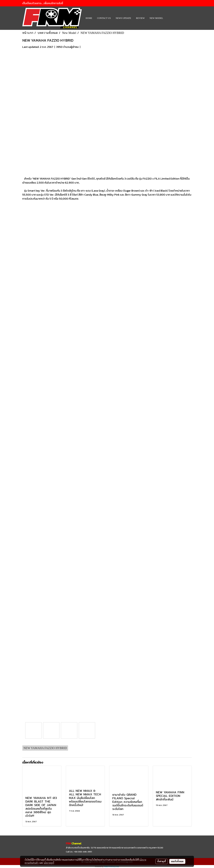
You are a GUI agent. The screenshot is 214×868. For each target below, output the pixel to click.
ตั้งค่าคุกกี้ (162, 861)
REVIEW (140, 18)
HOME (89, 18)
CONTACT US (104, 18)
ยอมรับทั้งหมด (177, 861)
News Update (123, 18)
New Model (156, 18)
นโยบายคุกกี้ (49, 863)
